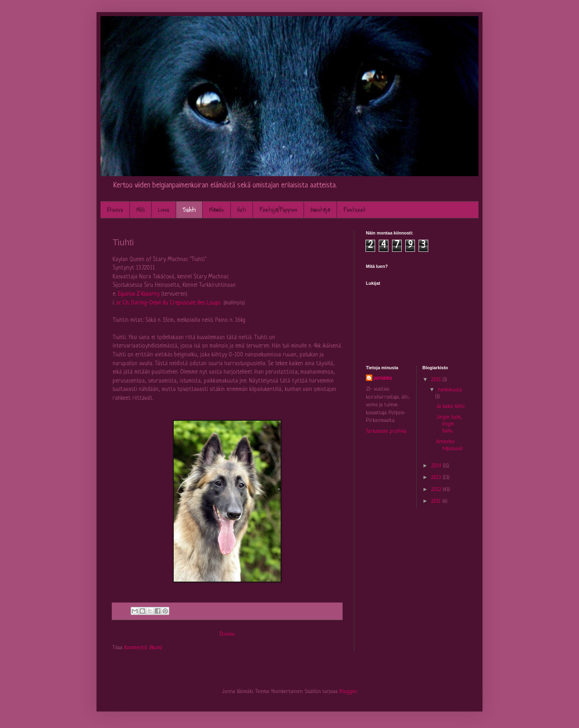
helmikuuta (450, 390)
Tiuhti (189, 210)
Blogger (348, 692)
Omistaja (320, 210)
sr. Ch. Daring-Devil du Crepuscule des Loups (168, 303)
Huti (242, 210)
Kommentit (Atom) (143, 648)
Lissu (164, 210)
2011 (437, 501)
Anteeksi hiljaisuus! (450, 445)
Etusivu (115, 210)
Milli (141, 210)
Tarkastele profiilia (386, 431)
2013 (437, 478)
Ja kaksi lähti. (451, 406)
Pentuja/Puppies (278, 210)
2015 (437, 380)
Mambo (217, 210)
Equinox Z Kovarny (139, 294)
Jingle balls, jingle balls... (449, 424)
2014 (437, 466)
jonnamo (383, 378)
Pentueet (355, 210)
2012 (437, 490)
